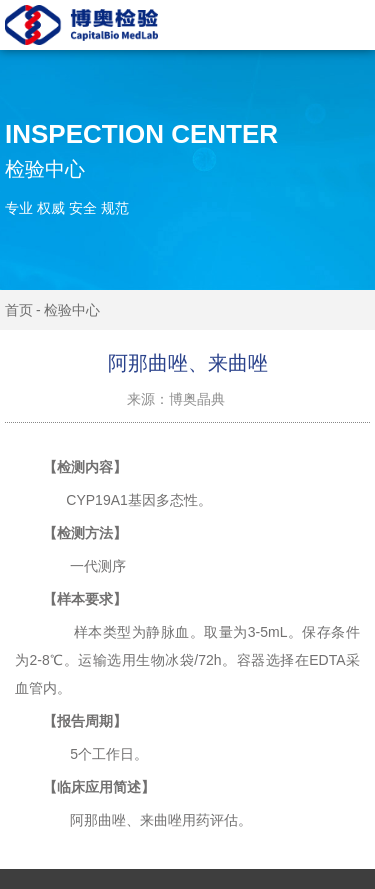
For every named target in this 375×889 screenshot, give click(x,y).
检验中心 (72, 310)
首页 (19, 310)
